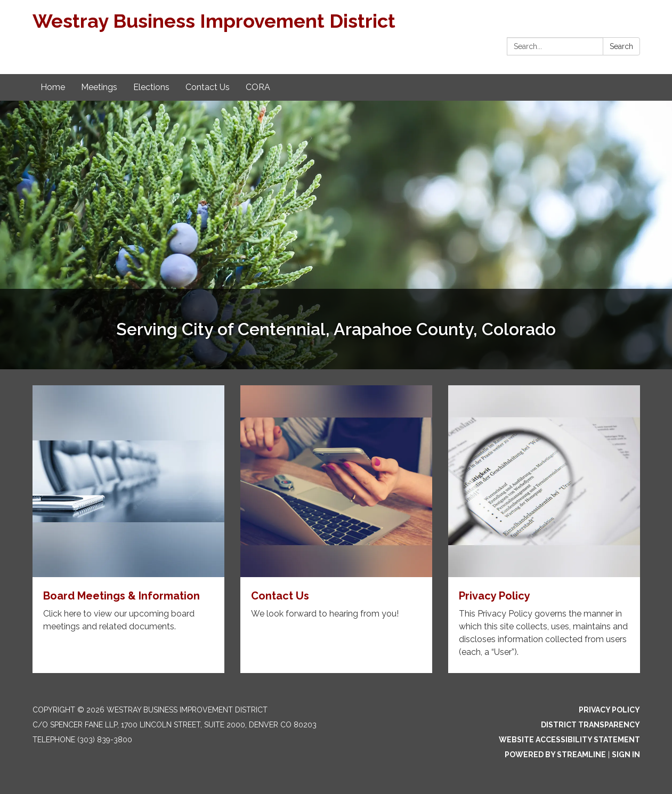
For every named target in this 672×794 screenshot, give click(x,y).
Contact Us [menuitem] (208, 87)
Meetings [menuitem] (99, 87)
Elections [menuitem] (151, 87)
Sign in (626, 755)
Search (621, 46)
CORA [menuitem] (258, 87)
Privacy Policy (609, 710)
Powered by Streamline (555, 755)
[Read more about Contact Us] (336, 529)
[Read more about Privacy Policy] (544, 529)
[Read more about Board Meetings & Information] (128, 529)
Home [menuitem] (53, 87)
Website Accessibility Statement (569, 740)
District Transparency (590, 725)
